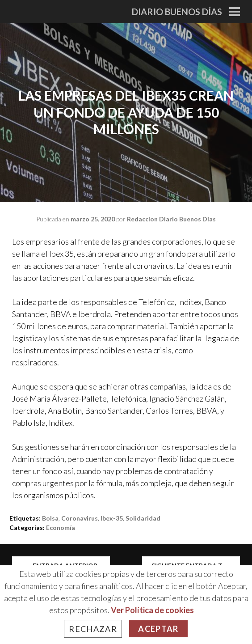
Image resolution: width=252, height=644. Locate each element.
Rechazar (93, 629)
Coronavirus (80, 518)
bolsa (50, 518)
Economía (61, 527)
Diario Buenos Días (177, 12)
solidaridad (143, 518)
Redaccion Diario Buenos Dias (171, 219)
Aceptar (158, 629)
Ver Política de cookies (152, 610)
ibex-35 (112, 518)
